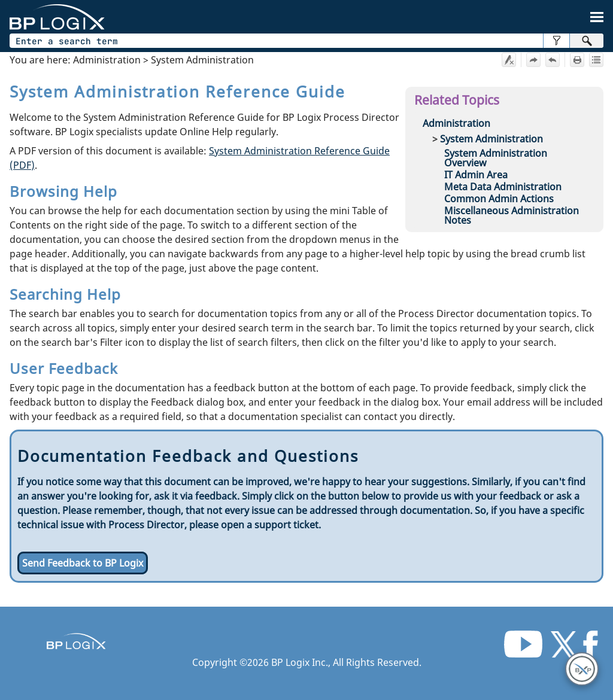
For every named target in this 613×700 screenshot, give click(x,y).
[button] (556, 41)
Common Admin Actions (499, 199)
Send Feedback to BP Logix (83, 563)
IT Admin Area (476, 175)
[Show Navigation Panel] (597, 17)
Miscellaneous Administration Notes (512, 215)
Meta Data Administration (503, 187)
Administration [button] (456, 123)
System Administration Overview (496, 158)
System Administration (491, 139)
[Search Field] (306, 41)
